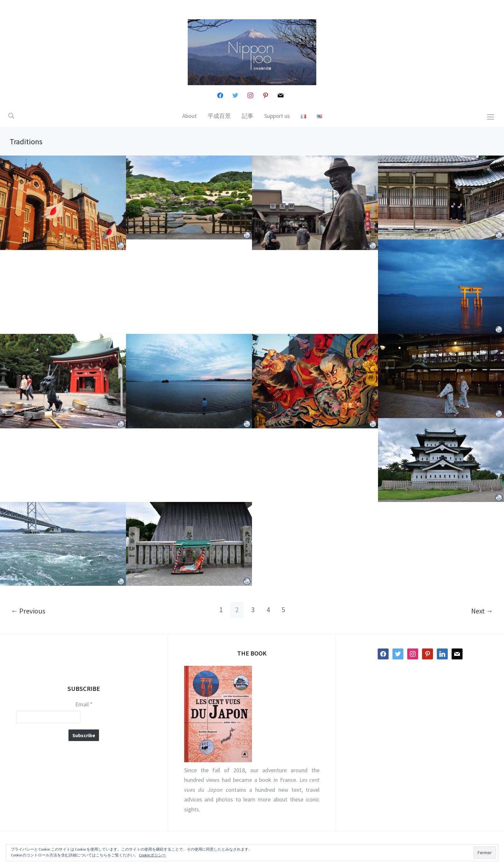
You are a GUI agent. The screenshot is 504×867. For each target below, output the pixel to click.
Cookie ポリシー (152, 855)
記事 (248, 116)
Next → (482, 611)
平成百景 (219, 116)
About (189, 116)
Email (84, 704)
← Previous (28, 611)
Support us (277, 116)
